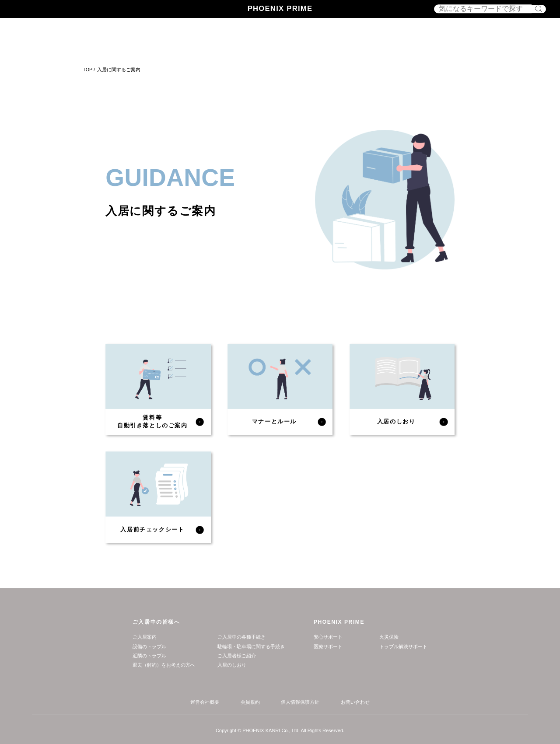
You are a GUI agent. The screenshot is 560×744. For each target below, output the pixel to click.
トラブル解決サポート (403, 646)
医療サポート (328, 646)
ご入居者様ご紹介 (237, 656)
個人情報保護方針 (300, 702)
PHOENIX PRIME (280, 9)
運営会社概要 (205, 702)
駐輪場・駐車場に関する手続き (251, 646)
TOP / (89, 70)
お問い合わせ (355, 702)
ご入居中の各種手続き (241, 637)
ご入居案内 (145, 637)
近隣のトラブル (149, 656)
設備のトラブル (149, 646)
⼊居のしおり (232, 665)
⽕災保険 (389, 637)
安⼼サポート (328, 637)
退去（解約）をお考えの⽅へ (164, 665)
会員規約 (250, 702)
